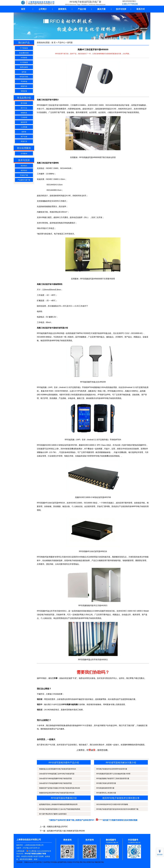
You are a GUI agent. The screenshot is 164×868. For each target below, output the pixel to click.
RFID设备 (54, 862)
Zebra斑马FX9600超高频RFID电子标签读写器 (55, 778)
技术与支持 (121, 9)
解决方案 (101, 9)
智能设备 (24, 91)
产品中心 (61, 43)
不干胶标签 (24, 48)
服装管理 (24, 122)
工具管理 (24, 117)
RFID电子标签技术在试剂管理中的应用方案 (112, 769)
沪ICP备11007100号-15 (31, 848)
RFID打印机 (24, 77)
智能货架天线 (99, 862)
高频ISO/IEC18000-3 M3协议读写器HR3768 (93, 497)
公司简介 (43, 9)
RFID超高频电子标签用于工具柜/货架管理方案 (113, 778)
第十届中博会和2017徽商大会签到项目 (53, 814)
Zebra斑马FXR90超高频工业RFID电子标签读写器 (57, 774)
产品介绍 (82, 9)
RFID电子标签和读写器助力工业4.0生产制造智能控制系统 (60, 809)
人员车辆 (24, 127)
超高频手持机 (62, 862)
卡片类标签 (24, 62)
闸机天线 (83, 862)
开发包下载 (24, 175)
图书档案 (24, 103)
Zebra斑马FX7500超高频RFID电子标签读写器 (55, 783)
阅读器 (69, 862)
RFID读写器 (37, 862)
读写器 (24, 72)
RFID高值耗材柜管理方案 (105, 788)
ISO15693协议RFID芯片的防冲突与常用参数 (112, 804)
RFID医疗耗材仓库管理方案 (106, 783)
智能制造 (24, 113)
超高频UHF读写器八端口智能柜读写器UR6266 (66, 831)
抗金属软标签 (24, 53)
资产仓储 (24, 137)
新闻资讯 (62, 9)
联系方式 (141, 9)
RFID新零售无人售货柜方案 (106, 793)
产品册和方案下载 (24, 180)
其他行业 (24, 141)
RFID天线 (76, 862)
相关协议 (24, 170)
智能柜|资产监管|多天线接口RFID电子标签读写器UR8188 (60, 788)
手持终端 (24, 81)
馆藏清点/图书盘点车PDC (57, 827)
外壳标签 (24, 58)
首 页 (54, 43)
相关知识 (24, 166)
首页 (23, 9)
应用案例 (24, 153)
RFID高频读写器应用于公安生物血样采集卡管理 (113, 774)
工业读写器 (46, 862)
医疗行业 (24, 108)
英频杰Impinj (28, 862)
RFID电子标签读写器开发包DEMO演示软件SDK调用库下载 (117, 809)
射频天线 (24, 86)
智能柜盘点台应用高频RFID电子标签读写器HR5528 (58, 769)
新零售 (24, 132)
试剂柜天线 (90, 862)
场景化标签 (24, 67)
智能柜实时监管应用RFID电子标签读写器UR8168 (57, 793)
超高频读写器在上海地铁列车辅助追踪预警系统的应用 (58, 804)
